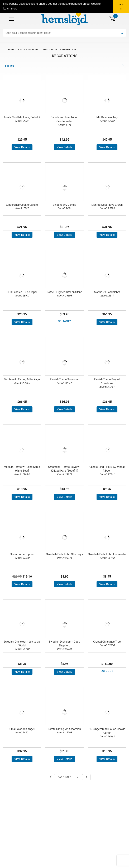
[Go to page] (69, 777)
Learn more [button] (10, 9)
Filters (8, 66)
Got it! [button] (121, 7)
